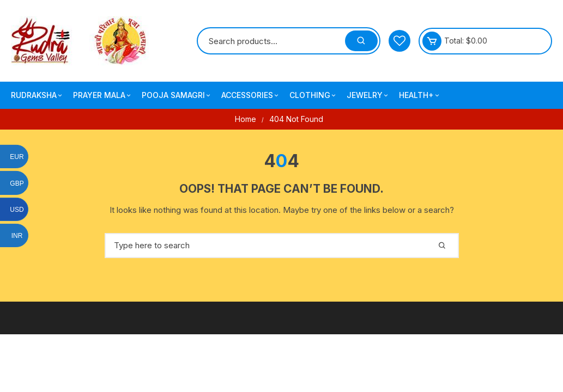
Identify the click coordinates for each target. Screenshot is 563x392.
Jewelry (368, 95)
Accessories (251, 95)
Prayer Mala (103, 95)
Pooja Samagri (177, 95)
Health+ (420, 95)
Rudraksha (37, 95)
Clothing (313, 95)
